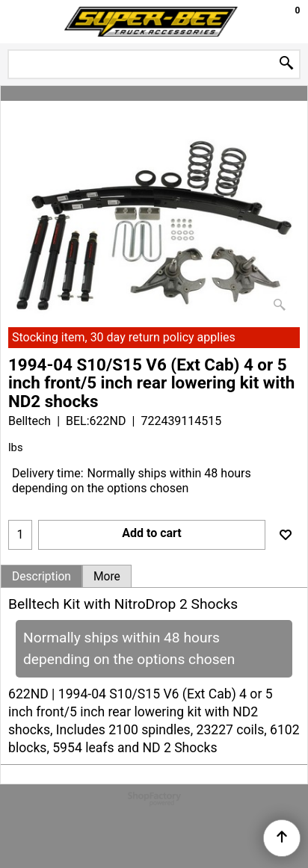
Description (41, 577)
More (107, 577)
